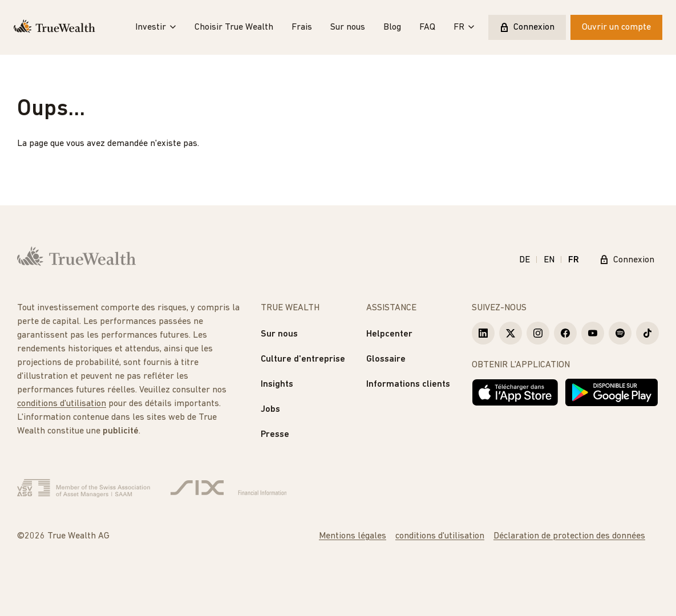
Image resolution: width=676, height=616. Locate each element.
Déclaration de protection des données (569, 536)
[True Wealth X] (511, 333)
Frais (302, 27)
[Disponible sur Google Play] (612, 392)
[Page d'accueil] (54, 27)
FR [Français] (574, 260)
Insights (277, 384)
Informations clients (408, 384)
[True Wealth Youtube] (593, 333)
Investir (156, 27)
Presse (275, 435)
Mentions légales (353, 536)
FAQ (427, 27)
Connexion (527, 27)
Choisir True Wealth (234, 27)
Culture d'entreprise (303, 359)
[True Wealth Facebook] (565, 333)
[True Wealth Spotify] (620, 333)
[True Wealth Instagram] (538, 333)
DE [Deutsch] (525, 260)
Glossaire (386, 359)
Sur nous (348, 27)
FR (464, 27)
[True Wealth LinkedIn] (483, 333)
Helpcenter (389, 334)
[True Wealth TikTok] (647, 333)
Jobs (270, 410)
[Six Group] (228, 488)
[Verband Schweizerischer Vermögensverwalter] (84, 488)
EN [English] (549, 260)
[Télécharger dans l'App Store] (515, 392)
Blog (392, 27)
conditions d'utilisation (62, 404)
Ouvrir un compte (616, 27)
